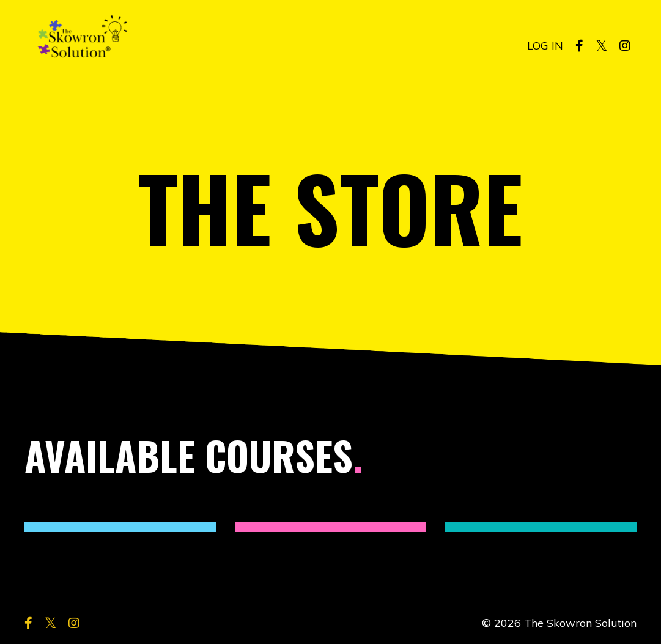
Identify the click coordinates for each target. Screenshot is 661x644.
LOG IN (545, 46)
